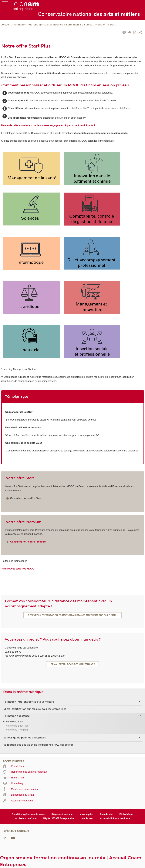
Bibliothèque (126, 814)
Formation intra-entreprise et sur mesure (29, 702)
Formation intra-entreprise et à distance (38, 25)
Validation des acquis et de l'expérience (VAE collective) (38, 745)
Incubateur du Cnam (26, 818)
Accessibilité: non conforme (115, 818)
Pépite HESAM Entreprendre (58, 818)
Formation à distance (79, 25)
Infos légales (86, 814)
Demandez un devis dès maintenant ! (73, 664)
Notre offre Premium (17, 730)
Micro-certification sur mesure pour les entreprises (35, 709)
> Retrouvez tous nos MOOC (18, 569)
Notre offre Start (105, 25)
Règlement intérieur (62, 814)
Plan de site (106, 814)
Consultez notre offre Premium (28, 542)
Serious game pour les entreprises (25, 738)
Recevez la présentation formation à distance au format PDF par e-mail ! (73, 615)
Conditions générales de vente (28, 814)
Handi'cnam (87, 818)
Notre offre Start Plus (17, 726)
